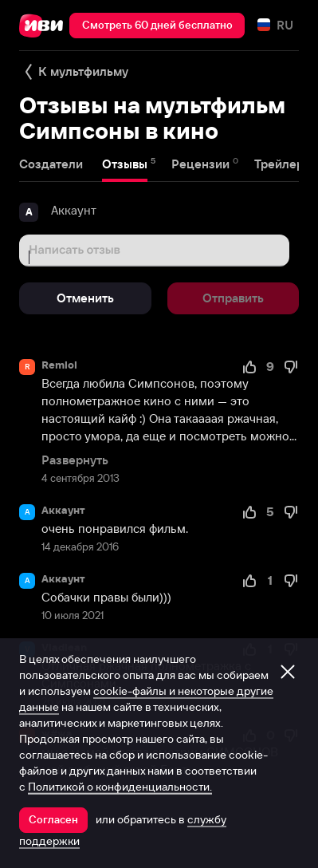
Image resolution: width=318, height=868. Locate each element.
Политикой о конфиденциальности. (120, 787)
